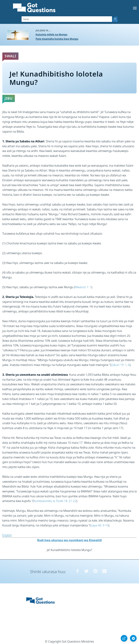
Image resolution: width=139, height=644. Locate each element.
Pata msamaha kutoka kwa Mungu (57, 39)
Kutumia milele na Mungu (51, 34)
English (7, 535)
